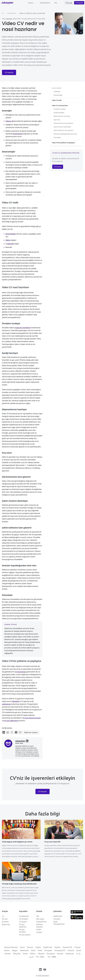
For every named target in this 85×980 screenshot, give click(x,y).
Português (48, 950)
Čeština (33, 954)
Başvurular (6, 924)
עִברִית (78, 954)
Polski (40, 950)
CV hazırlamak (20, 672)
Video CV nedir (57, 100)
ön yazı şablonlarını (11, 721)
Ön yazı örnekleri (23, 931)
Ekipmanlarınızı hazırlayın (62, 116)
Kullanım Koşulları (40, 926)
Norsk (33, 950)
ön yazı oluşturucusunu (32, 718)
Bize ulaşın (40, 919)
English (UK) (48, 947)
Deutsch (30, 947)
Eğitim (8, 240)
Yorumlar (57, 919)
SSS (56, 3)
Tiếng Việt (17, 954)
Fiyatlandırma (45, 3)
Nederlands (24, 950)
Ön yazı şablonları (23, 926)
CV (3, 13)
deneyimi (11, 244)
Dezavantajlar (58, 95)
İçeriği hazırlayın (59, 113)
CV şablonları (24, 916)
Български (51, 954)
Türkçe (25, 954)
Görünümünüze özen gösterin (63, 123)
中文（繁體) (52, 957)
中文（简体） (40, 957)
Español (57, 947)
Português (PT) (60, 950)
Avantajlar (57, 91)
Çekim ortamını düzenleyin (62, 127)
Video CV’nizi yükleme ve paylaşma (63, 143)
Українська (70, 954)
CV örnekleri (24, 919)
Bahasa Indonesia (11, 947)
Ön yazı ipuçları (25, 935)
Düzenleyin (57, 137)
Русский (60, 954)
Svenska (8, 954)
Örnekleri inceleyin (60, 109)
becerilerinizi (18, 134)
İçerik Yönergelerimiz (59, 923)
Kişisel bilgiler (11, 234)
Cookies (39, 932)
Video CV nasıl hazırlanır (60, 105)
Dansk (22, 947)
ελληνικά (41, 954)
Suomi (79, 950)
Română (71, 950)
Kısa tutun (57, 120)
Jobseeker (9, 19)
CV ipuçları (12, 13)
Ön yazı (5, 919)
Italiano (7, 950)
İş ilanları (5, 922)
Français (77, 947)
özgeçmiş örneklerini (23, 328)
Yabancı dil (10, 121)
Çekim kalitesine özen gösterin (63, 130)
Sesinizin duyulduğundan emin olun (65, 134)
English (38, 947)
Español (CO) (67, 947)
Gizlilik (39, 930)
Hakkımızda (58, 916)
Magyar (15, 950)
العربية (31, 957)
